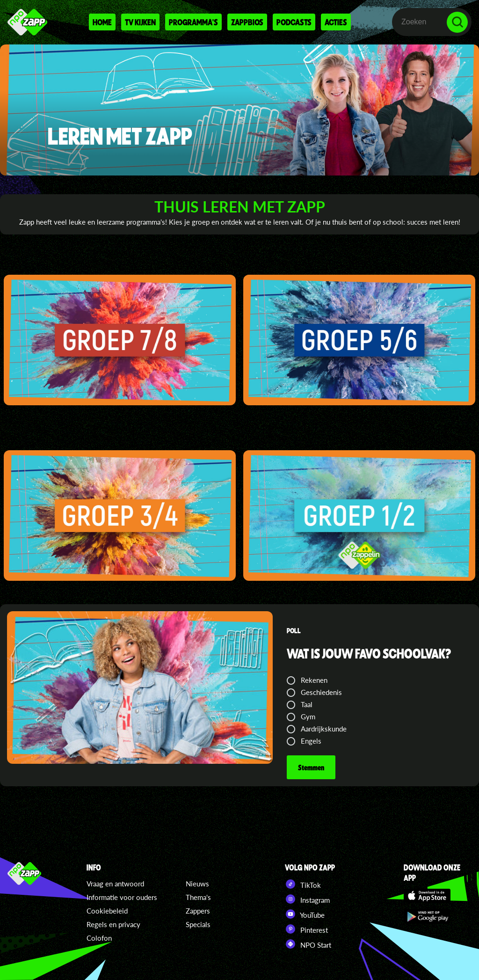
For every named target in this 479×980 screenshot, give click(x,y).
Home (102, 22)
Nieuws (197, 884)
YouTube (305, 914)
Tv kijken (140, 22)
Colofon (99, 938)
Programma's (193, 22)
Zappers (198, 911)
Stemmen (311, 767)
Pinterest (306, 929)
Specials (198, 924)
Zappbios (247, 22)
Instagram (307, 899)
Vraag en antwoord (115, 884)
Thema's (198, 897)
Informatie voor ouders (122, 897)
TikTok (303, 884)
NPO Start (308, 944)
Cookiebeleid (107, 911)
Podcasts (294, 22)
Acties (336, 22)
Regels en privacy (113, 924)
